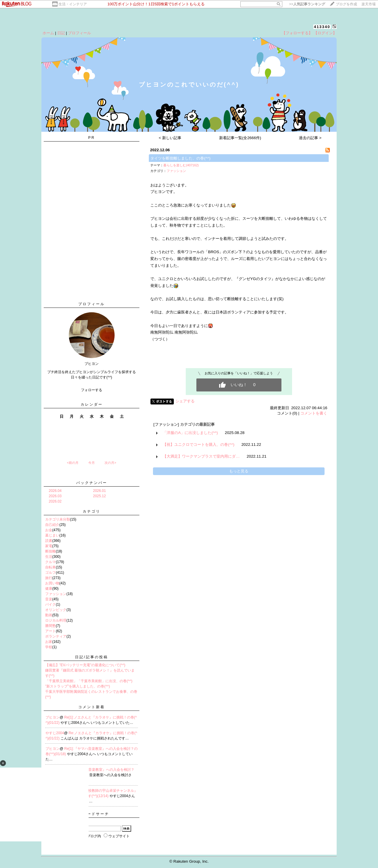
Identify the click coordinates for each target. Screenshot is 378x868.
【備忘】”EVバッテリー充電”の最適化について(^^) (85, 665)
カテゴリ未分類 (58, 519)
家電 (49, 546)
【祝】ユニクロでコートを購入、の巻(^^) (198, 444)
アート (50, 631)
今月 (92, 463)
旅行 (49, 578)
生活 (49, 557)
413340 (322, 27)
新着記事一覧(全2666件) (240, 138)
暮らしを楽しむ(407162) (181, 165)
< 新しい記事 (170, 138)
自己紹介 (52, 525)
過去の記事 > (310, 138)
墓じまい (52, 535)
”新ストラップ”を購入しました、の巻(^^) (78, 686)
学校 (49, 647)
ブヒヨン (53, 717)
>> (307, 4)
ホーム (48, 33)
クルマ (50, 562)
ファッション (56, 594)
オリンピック (56, 610)
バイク (50, 604)
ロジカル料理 (56, 620)
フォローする (92, 390)
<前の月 (72, 463)
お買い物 (52, 583)
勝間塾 (50, 626)
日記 (61, 33)
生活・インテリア (73, 4)
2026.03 (55, 496)
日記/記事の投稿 (91, 657)
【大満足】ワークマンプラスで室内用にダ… (201, 456)
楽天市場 (369, 4)
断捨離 (50, 551)
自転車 (50, 567)
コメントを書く (314, 413)
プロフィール (79, 33)
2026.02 (55, 501)
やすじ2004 (55, 733)
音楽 (49, 599)
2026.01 (99, 491)
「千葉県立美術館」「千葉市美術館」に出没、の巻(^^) (89, 681)
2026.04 (55, 491)
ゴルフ (50, 573)
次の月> (110, 463)
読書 (49, 541)
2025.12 (99, 496)
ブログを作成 (346, 4)
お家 (49, 642)
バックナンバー (92, 483)
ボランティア (56, 636)
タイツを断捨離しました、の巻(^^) (180, 158)
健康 (49, 589)
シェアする (185, 401)
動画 (49, 615)
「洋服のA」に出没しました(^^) (190, 433)
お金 (49, 530)
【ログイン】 (325, 33)
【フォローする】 (297, 33)
